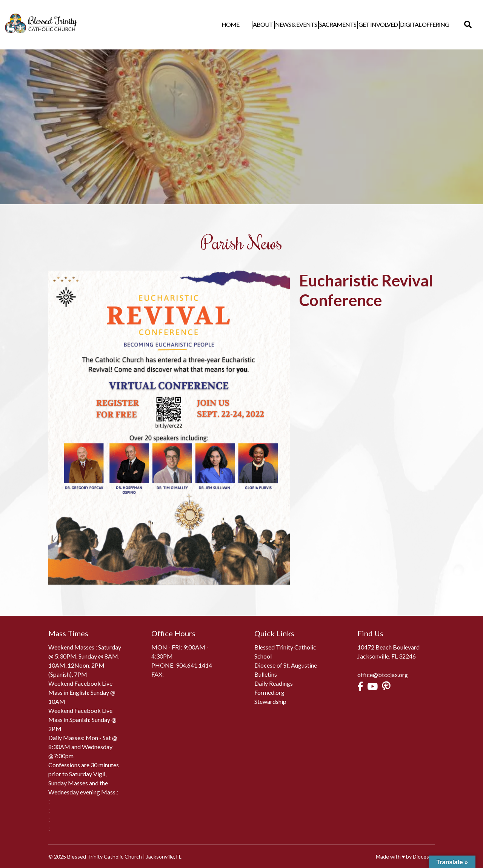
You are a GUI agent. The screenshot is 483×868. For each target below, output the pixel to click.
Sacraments (349, 24)
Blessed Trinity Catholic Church (105, 856)
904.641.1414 (194, 665)
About (274, 24)
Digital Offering (436, 24)
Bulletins (266, 674)
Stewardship (270, 701)
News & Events (307, 24)
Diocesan (424, 856)
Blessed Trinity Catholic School (285, 652)
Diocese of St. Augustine (286, 665)
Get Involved (389, 24)
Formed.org (269, 692)
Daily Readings (274, 683)
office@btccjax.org (383, 675)
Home (253, 24)
